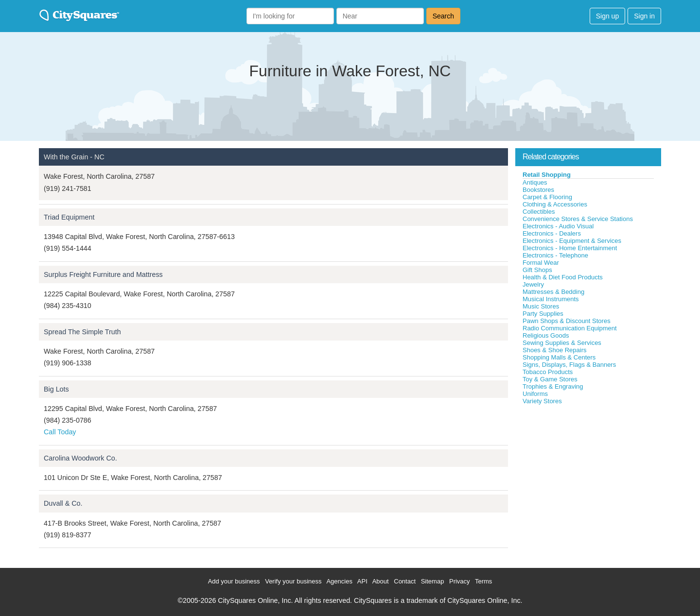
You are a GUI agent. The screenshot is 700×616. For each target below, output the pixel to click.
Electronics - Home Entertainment (570, 248)
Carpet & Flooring (547, 197)
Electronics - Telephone (555, 255)
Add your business (234, 581)
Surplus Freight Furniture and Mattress (103, 274)
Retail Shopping (547, 175)
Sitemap (433, 581)
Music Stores (541, 306)
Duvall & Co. (63, 503)
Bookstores (538, 190)
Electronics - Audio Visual (558, 226)
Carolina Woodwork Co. (80, 458)
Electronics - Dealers (552, 233)
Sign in (644, 16)
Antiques (535, 182)
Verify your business (293, 581)
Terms (483, 581)
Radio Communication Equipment (570, 328)
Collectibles (539, 212)
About (381, 581)
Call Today (60, 432)
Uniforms (535, 394)
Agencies (339, 581)
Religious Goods (546, 335)
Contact (405, 581)
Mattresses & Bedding (553, 292)
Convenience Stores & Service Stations (578, 219)
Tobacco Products (548, 372)
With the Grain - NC (74, 157)
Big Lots (56, 389)
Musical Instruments (551, 299)
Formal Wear (541, 263)
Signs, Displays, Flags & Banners (569, 365)
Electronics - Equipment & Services (572, 241)
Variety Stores (542, 401)
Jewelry (533, 284)
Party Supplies (543, 314)
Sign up (607, 16)
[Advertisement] (588, 478)
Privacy (460, 581)
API (362, 581)
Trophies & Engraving (553, 386)
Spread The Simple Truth (82, 332)
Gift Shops (537, 270)
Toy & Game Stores (550, 379)
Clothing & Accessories (555, 204)
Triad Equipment (69, 217)
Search (443, 16)
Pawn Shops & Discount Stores (567, 321)
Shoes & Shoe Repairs (555, 350)
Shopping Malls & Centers (559, 357)
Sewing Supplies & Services (562, 343)
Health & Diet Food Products (563, 277)
